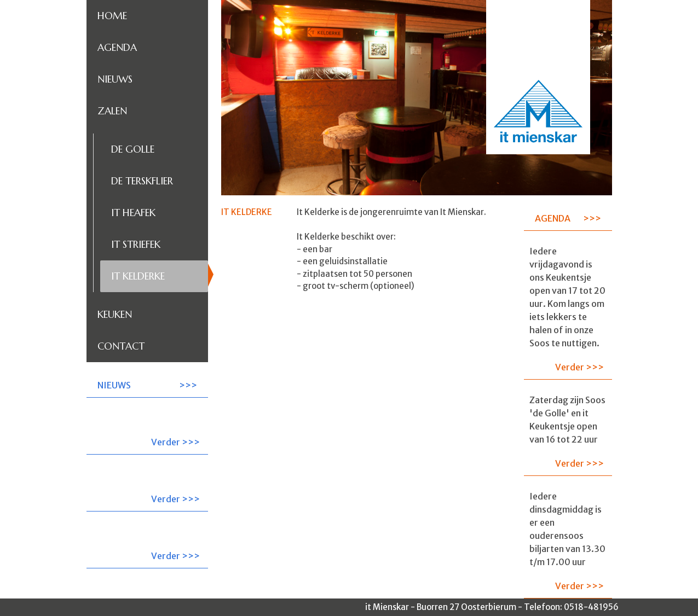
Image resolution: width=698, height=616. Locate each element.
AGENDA (553, 218)
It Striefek (136, 244)
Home (112, 16)
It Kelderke (138, 276)
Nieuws (115, 79)
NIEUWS (114, 385)
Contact (121, 346)
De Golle (133, 149)
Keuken (115, 314)
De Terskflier (142, 181)
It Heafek (133, 213)
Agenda (117, 47)
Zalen (112, 111)
